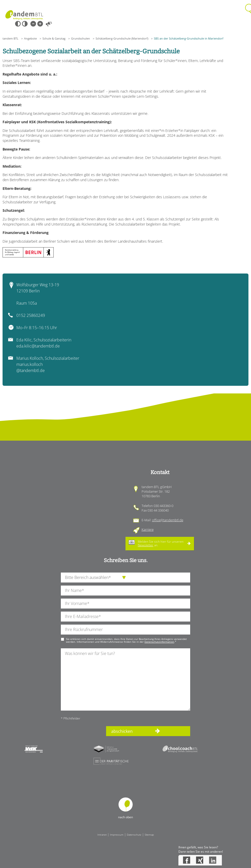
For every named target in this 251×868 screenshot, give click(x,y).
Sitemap (149, 835)
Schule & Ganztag (54, 38)
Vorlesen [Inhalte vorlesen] (49, 24)
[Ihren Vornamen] (125, 604)
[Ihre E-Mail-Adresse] (125, 617)
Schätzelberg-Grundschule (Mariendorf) (122, 38)
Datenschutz (134, 835)
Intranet (102, 835)
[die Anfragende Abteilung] (125, 578)
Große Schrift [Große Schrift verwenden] (40, 24)
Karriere (148, 529)
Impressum (117, 835)
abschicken (122, 731)
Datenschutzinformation (159, 642)
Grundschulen (81, 38)
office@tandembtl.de (168, 520)
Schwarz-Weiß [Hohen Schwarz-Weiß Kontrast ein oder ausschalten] (18, 24)
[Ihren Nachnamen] (125, 591)
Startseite (24, 15)
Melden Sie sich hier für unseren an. (161, 543)
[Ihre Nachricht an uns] (125, 679)
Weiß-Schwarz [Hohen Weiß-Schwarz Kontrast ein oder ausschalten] (25, 24)
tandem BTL (10, 38)
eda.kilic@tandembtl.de (38, 346)
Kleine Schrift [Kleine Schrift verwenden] (33, 24)
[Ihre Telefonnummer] (125, 630)
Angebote (30, 38)
